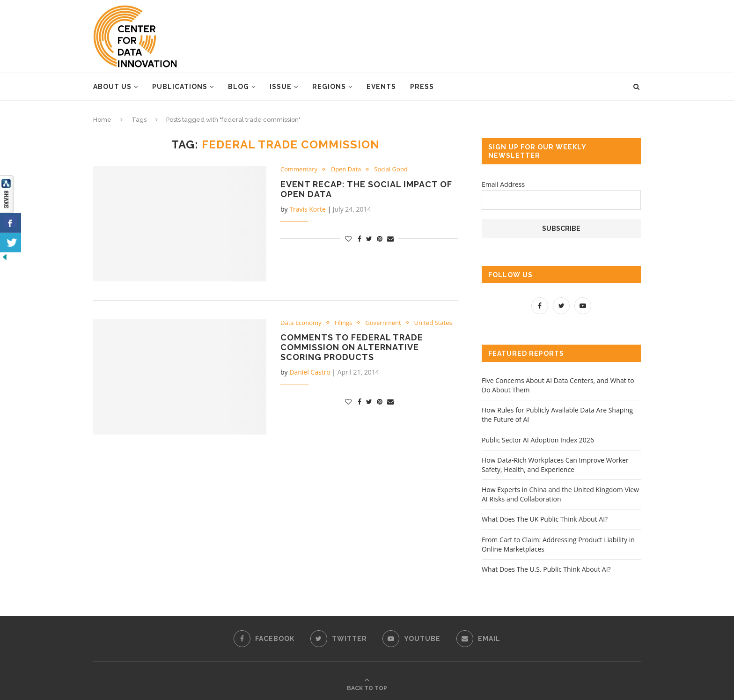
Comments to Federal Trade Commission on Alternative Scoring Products (352, 347)
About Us (112, 87)
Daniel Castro (310, 372)
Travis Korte (308, 209)
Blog (239, 87)
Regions (329, 87)
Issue (281, 87)
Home (102, 120)
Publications (180, 87)
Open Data (346, 169)
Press (422, 87)
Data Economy (301, 323)
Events (381, 87)
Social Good (391, 169)
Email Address (503, 184)
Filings (344, 323)
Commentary (299, 169)
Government (383, 323)
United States (433, 323)
